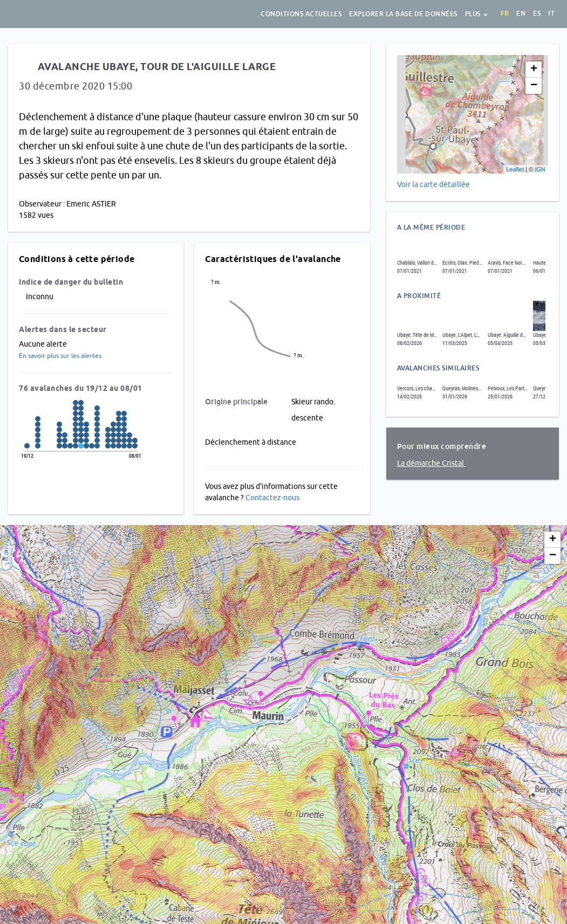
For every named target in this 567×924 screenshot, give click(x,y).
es (537, 13)
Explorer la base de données (403, 14)
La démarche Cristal (431, 463)
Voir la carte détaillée (433, 184)
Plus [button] (477, 14)
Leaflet (515, 169)
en (521, 13)
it (551, 13)
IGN (540, 169)
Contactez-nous (272, 498)
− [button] (534, 86)
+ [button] (534, 70)
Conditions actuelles (301, 14)
